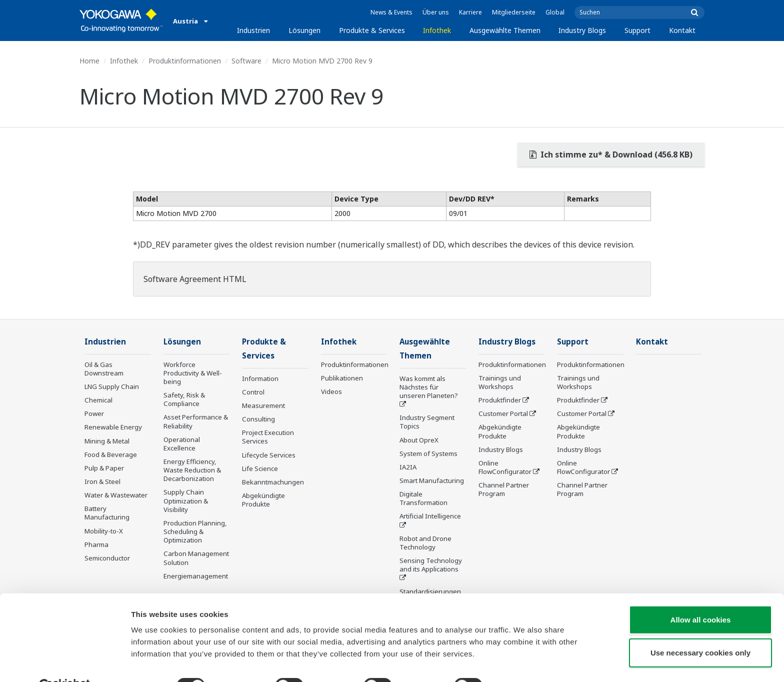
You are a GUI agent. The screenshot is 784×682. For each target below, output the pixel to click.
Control (253, 393)
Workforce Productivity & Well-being (193, 373)
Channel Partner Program (504, 490)
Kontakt (682, 30)
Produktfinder (500, 400)
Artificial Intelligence (430, 517)
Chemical (98, 400)
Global (555, 12)
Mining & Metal (107, 441)
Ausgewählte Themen (505, 30)
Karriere (470, 12)
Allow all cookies (701, 596)
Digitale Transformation (423, 499)
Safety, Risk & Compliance (184, 400)
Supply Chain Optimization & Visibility (186, 501)
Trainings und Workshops (500, 383)
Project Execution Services (268, 438)
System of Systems (428, 454)
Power (94, 414)
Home (89, 61)
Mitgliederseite (514, 12)
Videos (331, 392)
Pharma (96, 545)
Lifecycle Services (269, 455)
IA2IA (408, 468)
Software (246, 61)
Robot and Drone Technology (425, 544)
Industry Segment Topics (427, 423)
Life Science (260, 469)
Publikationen (342, 378)
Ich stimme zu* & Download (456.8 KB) (611, 154)
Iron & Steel (102, 482)
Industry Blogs (582, 30)
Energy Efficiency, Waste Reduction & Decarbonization (192, 470)
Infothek (437, 30)
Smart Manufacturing (432, 481)
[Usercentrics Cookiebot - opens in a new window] (65, 662)
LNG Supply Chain (112, 387)
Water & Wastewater (116, 495)
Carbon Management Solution (196, 558)
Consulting (258, 420)
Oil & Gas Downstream (104, 369)
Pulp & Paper (104, 468)
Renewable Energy (113, 427)
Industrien (253, 30)
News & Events (391, 12)
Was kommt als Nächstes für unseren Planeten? (429, 388)
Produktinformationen (185, 61)
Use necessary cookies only (700, 629)
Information (260, 379)
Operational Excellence (182, 444)
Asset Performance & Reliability (196, 422)
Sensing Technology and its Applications (431, 566)
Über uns (436, 12)
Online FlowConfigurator (505, 468)
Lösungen (304, 30)
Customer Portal (503, 414)
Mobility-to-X (104, 531)
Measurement (263, 406)
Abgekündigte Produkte (263, 501)
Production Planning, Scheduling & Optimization (195, 532)
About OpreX (419, 440)
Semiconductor (107, 558)
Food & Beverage (111, 455)
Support (637, 30)
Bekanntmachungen (273, 483)
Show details (525, 662)
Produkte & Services (372, 30)
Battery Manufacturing (107, 513)
